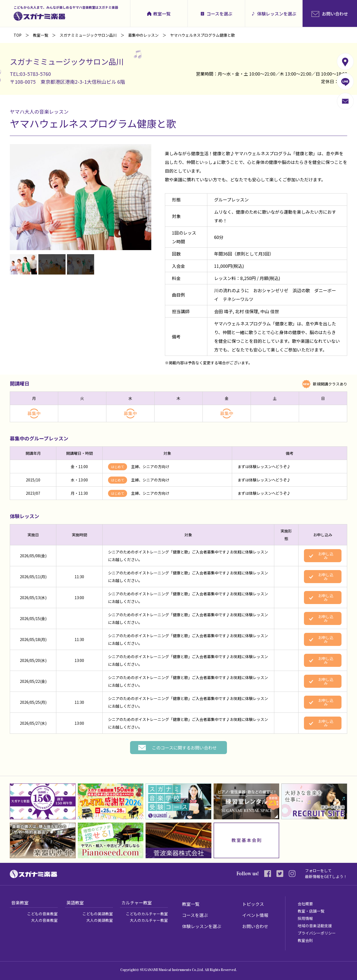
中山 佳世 (270, 311)
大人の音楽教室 (44, 920)
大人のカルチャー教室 (149, 920)
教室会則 (305, 940)
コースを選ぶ (219, 14)
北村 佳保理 (247, 311)
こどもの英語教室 (98, 914)
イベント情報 (255, 915)
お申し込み (326, 556)
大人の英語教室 (100, 920)
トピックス (253, 904)
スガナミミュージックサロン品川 (88, 35)
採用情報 (305, 918)
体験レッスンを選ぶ (277, 14)
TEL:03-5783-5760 (30, 74)
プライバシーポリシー (317, 933)
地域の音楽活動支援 (315, 926)
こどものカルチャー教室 (147, 914)
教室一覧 (162, 14)
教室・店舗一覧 (311, 911)
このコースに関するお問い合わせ (184, 748)
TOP (18, 35)
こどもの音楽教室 (42, 914)
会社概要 (305, 904)
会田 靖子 (223, 311)
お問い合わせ (255, 926)
